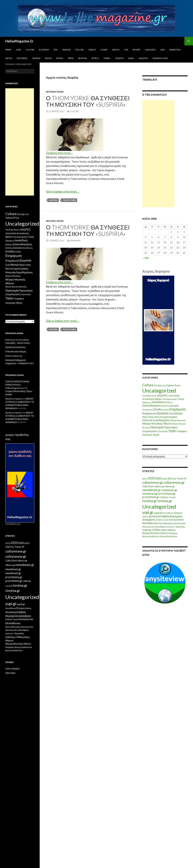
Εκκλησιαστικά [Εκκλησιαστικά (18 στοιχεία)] (176, 520)
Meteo (9, 58)
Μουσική (51, 221)
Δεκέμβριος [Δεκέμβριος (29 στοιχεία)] (149, 520)
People (60, 58)
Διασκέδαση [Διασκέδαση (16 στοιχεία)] (158, 402)
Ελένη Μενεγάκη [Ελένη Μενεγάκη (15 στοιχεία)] (165, 523)
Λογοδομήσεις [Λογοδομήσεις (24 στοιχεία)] (161, 420)
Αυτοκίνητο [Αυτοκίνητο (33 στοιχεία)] (155, 516)
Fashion (66, 50)
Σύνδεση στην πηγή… (59, 153)
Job (126, 50)
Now (18, 50)
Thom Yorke (69, 200)
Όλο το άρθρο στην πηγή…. (63, 192)
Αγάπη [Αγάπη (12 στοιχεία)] (145, 516)
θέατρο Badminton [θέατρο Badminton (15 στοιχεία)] (151, 536)
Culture (30, 50)
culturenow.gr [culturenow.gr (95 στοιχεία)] (153, 482)
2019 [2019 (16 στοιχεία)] (145, 479)
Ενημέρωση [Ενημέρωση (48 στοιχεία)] (177, 409)
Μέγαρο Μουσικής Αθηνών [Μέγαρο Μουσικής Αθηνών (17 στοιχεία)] (157, 424)
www (8, 50)
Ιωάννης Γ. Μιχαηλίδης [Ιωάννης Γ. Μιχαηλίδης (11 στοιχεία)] (176, 527)
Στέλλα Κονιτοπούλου (15, 347)
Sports (95, 58)
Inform (136, 50)
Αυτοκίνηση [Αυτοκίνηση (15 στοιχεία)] (148, 399)
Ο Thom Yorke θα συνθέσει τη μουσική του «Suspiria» (88, 101)
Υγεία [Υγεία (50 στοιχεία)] (172, 431)
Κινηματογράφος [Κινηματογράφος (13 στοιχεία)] (169, 417)
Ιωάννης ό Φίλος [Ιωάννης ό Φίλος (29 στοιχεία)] (151, 530)
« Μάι (146, 258)
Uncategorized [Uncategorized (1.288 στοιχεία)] (159, 506)
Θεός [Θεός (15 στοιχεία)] (157, 417)
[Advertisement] (158, 154)
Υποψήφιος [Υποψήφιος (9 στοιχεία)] (182, 431)
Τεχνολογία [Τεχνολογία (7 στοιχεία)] (163, 431)
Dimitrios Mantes (14, 399)
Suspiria (53, 200)
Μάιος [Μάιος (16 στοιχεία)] (164, 530)
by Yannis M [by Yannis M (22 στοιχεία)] (180, 479)
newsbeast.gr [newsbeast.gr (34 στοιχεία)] (170, 490)
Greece (92, 50)
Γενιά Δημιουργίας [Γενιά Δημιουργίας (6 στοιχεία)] (170, 399)
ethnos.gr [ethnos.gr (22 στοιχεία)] (159, 486)
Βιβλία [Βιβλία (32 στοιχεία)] (166, 516)
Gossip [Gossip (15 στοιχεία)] (158, 385)
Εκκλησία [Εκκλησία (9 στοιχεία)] (174, 406)
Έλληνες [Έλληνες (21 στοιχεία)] (178, 513)
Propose (82, 58)
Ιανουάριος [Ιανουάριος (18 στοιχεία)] (160, 527)
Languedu (150, 50)
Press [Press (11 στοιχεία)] (178, 385)
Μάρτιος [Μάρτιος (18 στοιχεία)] (172, 530)
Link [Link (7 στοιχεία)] (164, 385)
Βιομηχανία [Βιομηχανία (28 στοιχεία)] (176, 516)
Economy (44, 50)
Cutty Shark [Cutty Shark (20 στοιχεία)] (148, 486)
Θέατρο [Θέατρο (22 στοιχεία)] (178, 413)
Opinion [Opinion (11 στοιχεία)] (170, 385)
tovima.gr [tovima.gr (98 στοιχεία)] (150, 501)
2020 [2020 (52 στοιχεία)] (151, 478)
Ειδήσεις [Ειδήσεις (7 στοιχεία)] (169, 402)
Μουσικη (51, 92)
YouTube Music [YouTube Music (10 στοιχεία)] (149, 396)
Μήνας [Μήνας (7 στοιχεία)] (175, 424)
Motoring (22, 58)
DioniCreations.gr (14, 356)
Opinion (36, 58)
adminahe (75, 241)
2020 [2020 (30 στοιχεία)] (158, 478)
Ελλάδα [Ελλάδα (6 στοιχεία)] (165, 410)
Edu (56, 50)
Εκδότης (143, 58)
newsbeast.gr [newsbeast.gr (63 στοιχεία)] (152, 490)
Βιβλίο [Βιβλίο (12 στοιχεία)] (158, 399)
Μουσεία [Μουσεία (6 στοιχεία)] (182, 424)
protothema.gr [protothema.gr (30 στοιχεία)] (167, 494)
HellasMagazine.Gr (19, 41)
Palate (48, 58)
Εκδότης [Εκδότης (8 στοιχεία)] (165, 406)
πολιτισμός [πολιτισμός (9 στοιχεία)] (147, 435)
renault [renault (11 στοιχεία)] (172, 497)
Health (116, 50)
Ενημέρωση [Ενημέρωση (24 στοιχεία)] (149, 413)
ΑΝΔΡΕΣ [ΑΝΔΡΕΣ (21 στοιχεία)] (163, 395)
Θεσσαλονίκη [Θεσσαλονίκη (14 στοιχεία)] (148, 527)
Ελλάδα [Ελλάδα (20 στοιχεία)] (157, 409)
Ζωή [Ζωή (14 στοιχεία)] (171, 413)
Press (71, 58)
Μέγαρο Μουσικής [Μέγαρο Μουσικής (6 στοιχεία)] (178, 420)
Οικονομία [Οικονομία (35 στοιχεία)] (157, 427)
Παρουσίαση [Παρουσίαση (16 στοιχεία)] (171, 427)
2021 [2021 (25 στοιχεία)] (170, 478)
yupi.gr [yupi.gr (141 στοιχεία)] (148, 512)
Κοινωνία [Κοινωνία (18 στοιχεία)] (147, 420)
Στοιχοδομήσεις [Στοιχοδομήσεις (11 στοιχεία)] (150, 431)
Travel (107, 58)
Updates (119, 58)
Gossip (104, 50)
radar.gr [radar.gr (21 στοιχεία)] (164, 497)
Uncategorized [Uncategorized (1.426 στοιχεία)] (159, 390)
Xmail (131, 58)
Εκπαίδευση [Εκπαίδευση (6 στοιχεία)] (147, 410)
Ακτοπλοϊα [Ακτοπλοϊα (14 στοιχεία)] (174, 396)
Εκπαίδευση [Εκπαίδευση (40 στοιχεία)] (150, 523)
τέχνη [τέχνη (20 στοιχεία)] (156, 435)
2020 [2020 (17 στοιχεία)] (164, 479)
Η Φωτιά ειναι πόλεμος (16, 352)
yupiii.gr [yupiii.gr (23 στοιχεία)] (158, 513)
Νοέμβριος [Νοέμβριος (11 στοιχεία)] (173, 533)
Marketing (175, 50)
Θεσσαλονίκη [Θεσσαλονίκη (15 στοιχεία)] (180, 523)
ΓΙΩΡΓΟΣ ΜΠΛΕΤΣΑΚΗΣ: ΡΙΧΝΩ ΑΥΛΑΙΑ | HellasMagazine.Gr (18, 385)
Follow (79, 50)
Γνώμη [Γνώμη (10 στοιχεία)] (181, 399)
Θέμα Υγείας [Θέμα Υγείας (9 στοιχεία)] (148, 417)
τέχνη (60, 92)
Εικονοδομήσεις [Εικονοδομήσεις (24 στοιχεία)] (152, 405)
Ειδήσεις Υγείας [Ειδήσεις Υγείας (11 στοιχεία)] (162, 520)
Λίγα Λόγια (10, 673)
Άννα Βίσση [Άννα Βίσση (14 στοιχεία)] (168, 513)
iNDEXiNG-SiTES (160, 58)
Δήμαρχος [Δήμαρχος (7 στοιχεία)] (147, 402)
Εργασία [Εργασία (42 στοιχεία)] (163, 413)
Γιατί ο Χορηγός (13, 669)
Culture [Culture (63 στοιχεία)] (148, 385)
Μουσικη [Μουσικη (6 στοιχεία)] (146, 427)
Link (162, 50)
